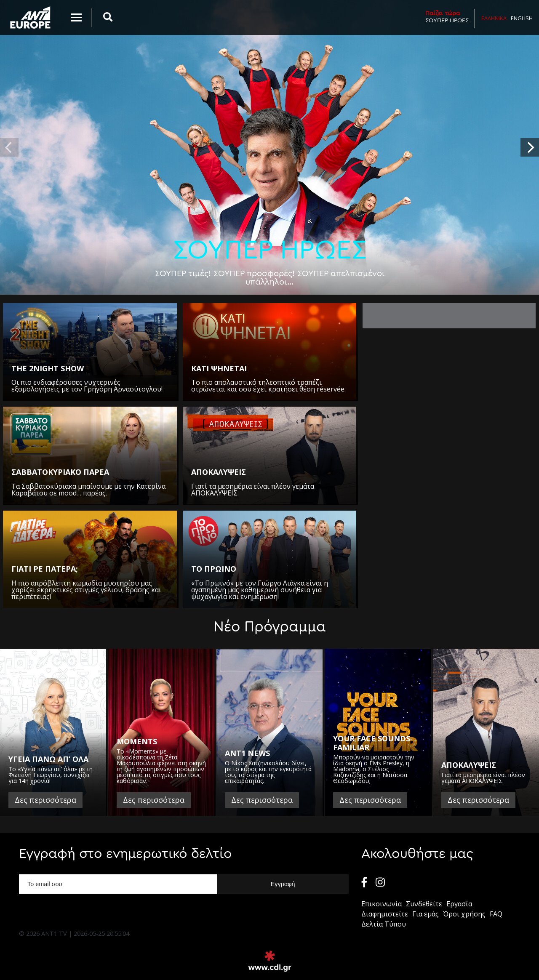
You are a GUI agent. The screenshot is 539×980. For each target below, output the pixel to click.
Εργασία (459, 904)
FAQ (496, 914)
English (522, 18)
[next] (530, 147)
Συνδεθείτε (424, 904)
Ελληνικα (494, 18)
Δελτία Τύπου (384, 924)
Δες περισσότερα (45, 800)
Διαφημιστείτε (385, 914)
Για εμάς (426, 914)
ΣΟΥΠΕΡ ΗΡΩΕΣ (447, 17)
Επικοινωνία (382, 904)
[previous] (9, 147)
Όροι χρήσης (464, 914)
